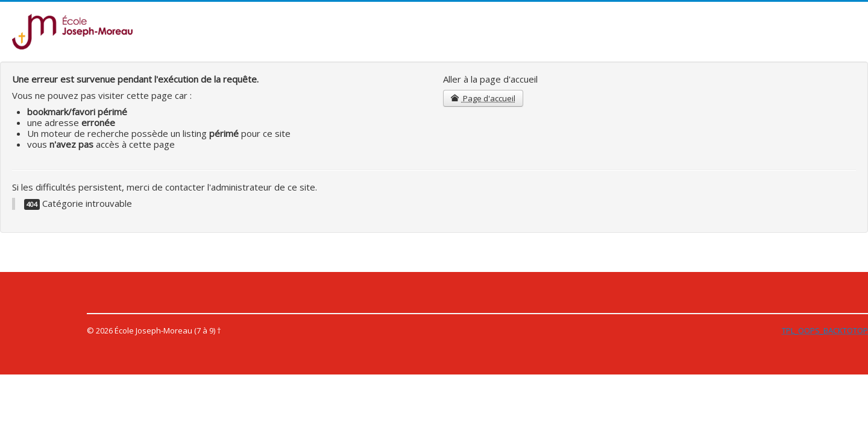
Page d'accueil (483, 98)
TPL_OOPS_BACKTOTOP (825, 330)
